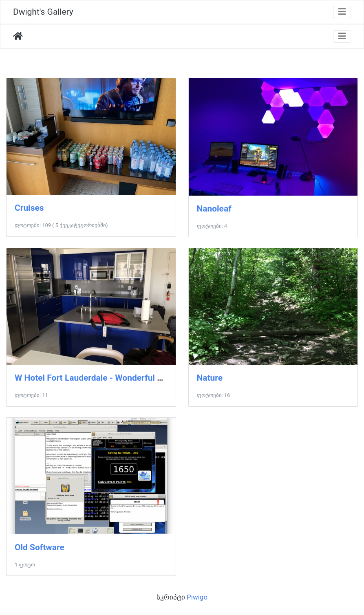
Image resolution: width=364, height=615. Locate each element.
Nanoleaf (214, 209)
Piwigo (197, 597)
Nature (210, 378)
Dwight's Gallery (43, 12)
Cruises (29, 208)
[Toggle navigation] (342, 12)
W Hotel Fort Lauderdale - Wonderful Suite (96, 378)
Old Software (40, 547)
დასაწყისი (18, 36)
